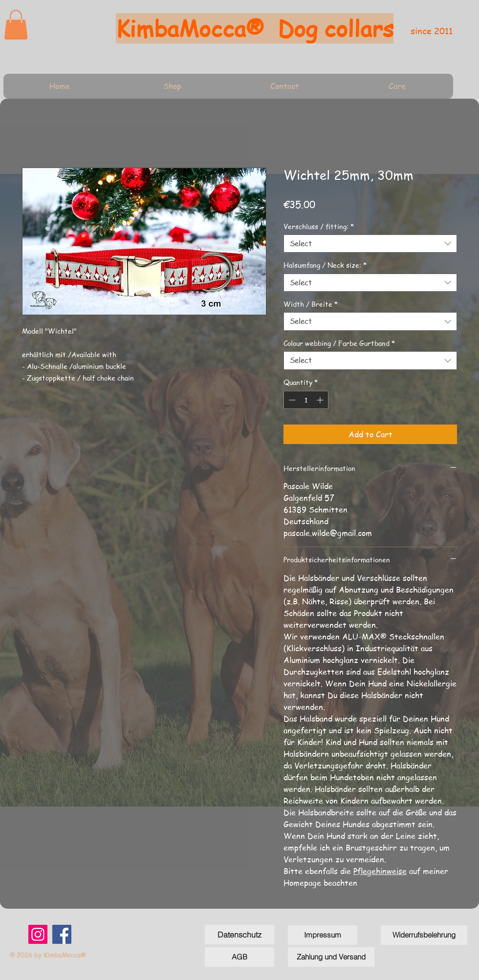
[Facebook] (62, 934)
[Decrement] (291, 400)
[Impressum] (323, 935)
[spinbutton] (306, 400)
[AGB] (239, 957)
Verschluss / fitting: (319, 226)
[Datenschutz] (239, 935)
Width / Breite (311, 304)
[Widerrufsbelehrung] (424, 935)
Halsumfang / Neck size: (325, 265)
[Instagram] (38, 934)
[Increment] (321, 400)
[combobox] (370, 244)
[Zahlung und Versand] (331, 957)
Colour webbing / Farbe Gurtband (339, 343)
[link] (16, 25)
